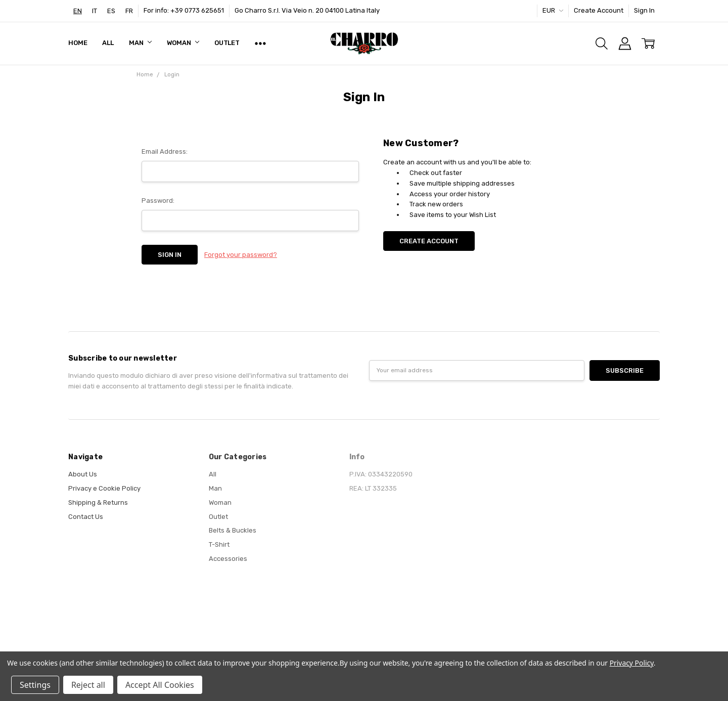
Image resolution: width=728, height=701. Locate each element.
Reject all (88, 685)
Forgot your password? (241, 255)
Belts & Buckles (233, 530)
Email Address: (165, 151)
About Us (83, 474)
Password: (158, 201)
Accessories (228, 559)
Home (78, 43)
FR (129, 11)
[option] (95, 11)
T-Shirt (219, 544)
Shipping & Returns (98, 502)
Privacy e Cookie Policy (104, 488)
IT (95, 11)
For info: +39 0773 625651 (184, 10)
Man (140, 43)
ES (111, 11)
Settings (35, 685)
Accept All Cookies (160, 685)
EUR (553, 10)
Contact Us (86, 517)
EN (78, 11)
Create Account (599, 10)
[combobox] (78, 11)
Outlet (227, 43)
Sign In (644, 10)
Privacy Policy (632, 663)
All (108, 43)
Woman (183, 43)
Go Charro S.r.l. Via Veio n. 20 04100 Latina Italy (307, 10)
